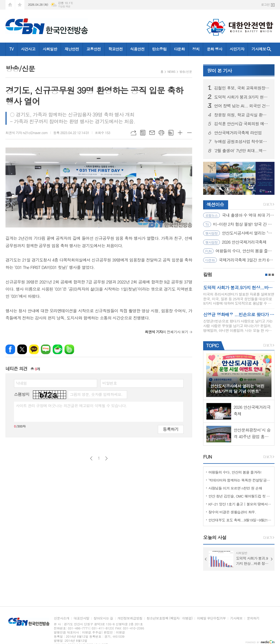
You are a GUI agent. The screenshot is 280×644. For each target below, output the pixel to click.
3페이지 (273, 275)
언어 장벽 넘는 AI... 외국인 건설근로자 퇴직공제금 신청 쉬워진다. (242, 106)
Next (272, 559)
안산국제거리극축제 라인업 (238, 133)
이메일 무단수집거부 (211, 618)
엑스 (22, 349)
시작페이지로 (10, 5)
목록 (143, 133)
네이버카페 (58, 349)
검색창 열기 (269, 49)
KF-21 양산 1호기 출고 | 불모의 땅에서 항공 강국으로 (240, 504)
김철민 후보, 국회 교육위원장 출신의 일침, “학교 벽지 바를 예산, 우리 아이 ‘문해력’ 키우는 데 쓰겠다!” (242, 88)
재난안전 (72, 49)
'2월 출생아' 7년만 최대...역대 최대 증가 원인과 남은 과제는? (242, 151)
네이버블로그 (46, 349)
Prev (206, 559)
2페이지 (270, 275)
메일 (152, 133)
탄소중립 (159, 49)
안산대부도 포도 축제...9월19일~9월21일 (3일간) (240, 520)
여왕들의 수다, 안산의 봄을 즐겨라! (235, 472)
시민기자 (237, 49)
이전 (91, 458)
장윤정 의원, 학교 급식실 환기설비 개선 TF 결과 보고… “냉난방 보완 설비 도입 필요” (242, 115)
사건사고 (28, 49)
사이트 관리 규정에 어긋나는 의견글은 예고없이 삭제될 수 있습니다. (71, 406)
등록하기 (171, 429)
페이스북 (10, 349)
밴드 (69, 349)
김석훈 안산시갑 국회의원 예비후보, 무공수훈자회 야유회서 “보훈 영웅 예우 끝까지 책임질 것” (242, 124)
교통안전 (94, 49)
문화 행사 (214, 49)
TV (11, 49)
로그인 (265, 5)
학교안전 (115, 49)
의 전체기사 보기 (166, 332)
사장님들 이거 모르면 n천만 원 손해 (235, 488)
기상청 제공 (64, 6)
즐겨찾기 (20, 5)
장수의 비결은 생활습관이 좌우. (232, 512)
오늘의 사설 (215, 537)
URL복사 (133, 133)
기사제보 (259, 49)
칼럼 (208, 274)
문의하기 (253, 618)
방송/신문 (186, 72)
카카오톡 (34, 349)
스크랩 (171, 133)
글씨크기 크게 (180, 133)
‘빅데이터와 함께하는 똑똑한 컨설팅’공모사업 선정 (240, 480)
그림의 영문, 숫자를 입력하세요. (96, 394)
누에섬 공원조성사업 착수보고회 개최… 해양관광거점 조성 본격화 (242, 141)
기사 (219, 71)
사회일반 (50, 49)
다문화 (179, 49)
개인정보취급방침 (130, 618)
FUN (207, 457)
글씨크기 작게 (189, 133)
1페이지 (266, 275)
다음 (106, 458)
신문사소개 (61, 618)
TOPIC (212, 345)
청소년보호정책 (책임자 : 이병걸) (170, 618)
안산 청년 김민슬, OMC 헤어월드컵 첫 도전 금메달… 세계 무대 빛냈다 (240, 496)
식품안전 (137, 49)
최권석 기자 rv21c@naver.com (27, 133)
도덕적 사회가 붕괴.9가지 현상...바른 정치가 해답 (242, 97)
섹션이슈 (215, 204)
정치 (196, 49)
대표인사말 (81, 618)
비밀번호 (110, 383)
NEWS (171, 72)
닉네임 (21, 383)
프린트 (161, 133)
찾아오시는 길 (103, 618)
